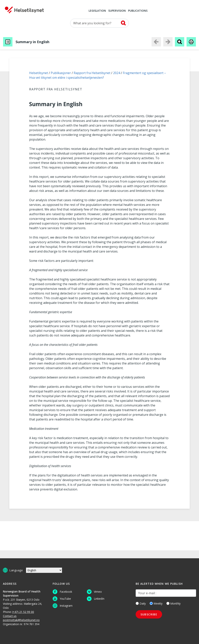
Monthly (173, 603)
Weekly (156, 603)
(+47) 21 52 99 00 (23, 612)
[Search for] (99, 23)
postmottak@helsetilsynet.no (21, 620)
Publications (138, 11)
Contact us (10, 616)
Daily (141, 603)
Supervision (117, 11)
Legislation (97, 11)
